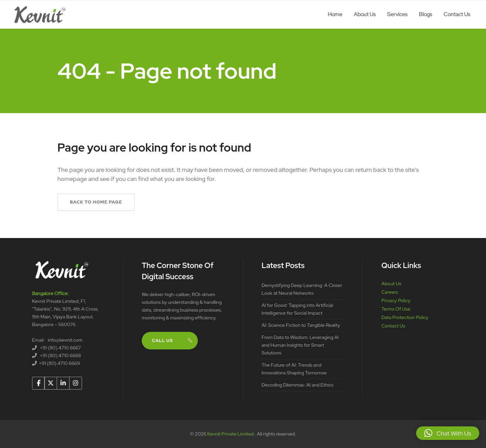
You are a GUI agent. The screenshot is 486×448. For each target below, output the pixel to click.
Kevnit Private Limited (231, 434)
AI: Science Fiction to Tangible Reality (301, 325)
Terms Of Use (396, 309)
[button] (448, 433)
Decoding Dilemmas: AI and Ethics (298, 385)
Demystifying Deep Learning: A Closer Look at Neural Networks (302, 289)
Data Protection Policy (405, 317)
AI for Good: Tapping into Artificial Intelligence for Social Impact (297, 309)
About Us (391, 284)
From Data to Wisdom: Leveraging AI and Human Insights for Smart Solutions (300, 345)
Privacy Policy (396, 300)
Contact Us (393, 326)
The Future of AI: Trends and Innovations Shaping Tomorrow (294, 369)
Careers (390, 292)
